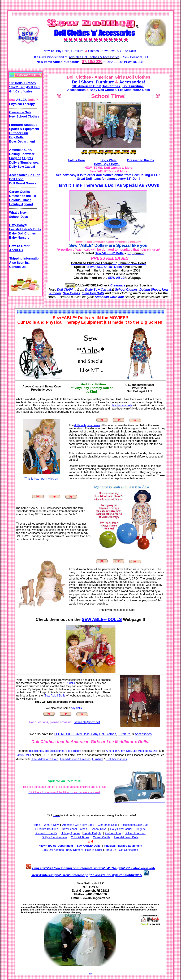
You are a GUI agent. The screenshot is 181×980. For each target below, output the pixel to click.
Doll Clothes (111, 86)
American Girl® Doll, (119, 751)
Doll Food (16, 179)
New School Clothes (24, 116)
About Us (16, 250)
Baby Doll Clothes (23, 233)
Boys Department (22, 141)
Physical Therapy (22, 104)
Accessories (131, 82)
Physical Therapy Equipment (123, 846)
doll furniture (74, 751)
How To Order (19, 246)
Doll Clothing (67, 290)
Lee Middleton (40, 759)
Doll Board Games (23, 183)
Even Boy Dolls (93, 293)
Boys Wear (109, 160)
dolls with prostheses (87, 425)
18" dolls (70, 683)
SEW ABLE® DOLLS (102, 619)
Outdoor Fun (19, 133)
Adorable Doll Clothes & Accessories (94, 57)
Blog (90, 973)
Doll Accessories (116, 759)
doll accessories (54, 751)
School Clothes (126, 290)
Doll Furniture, (133, 86)
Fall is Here (76, 160)
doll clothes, (36, 751)
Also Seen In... (20, 263)
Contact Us (17, 267)
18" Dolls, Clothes (23, 83)
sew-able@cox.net (87, 722)
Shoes (87, 82)
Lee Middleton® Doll (145, 751)
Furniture (77, 51)
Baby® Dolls (23, 755)
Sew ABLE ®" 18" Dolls (105, 267)
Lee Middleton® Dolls (133, 90)
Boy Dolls (16, 137)
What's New (18, 213)
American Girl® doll (109, 297)
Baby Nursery (19, 238)
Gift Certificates (21, 91)
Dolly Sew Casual (22, 167)
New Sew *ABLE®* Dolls (118, 51)
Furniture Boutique (23, 125)
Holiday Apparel (21, 204)
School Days (19, 217)
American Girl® (21, 150)
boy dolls (76, 708)
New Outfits (71, 293)
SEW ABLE (116, 278)
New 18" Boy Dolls (56, 51)
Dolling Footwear (22, 154)
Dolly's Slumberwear (24, 163)
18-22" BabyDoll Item (25, 87)
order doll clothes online (105, 175)
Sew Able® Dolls (55, 696)
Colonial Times (20, 200)
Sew (98, 253)
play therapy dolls (122, 405)
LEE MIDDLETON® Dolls (72, 734)
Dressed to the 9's (23, 196)
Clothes (93, 51)
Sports (15, 129)
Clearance (118, 285)
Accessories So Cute (25, 175)
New (43, 846)
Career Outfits (102, 837)
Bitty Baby (88, 825)
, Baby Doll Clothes (103, 734)
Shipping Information (25, 258)
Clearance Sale (20, 112)
